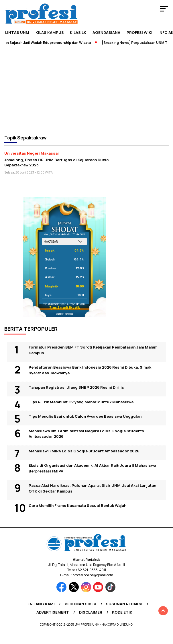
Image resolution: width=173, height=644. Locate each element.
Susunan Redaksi (124, 604)
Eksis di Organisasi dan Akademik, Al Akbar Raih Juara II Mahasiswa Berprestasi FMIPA (92, 468)
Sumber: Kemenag (65, 314)
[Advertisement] (86, 90)
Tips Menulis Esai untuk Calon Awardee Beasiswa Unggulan (85, 416)
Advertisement (53, 612)
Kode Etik (122, 612)
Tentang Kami (40, 604)
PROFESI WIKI (139, 32)
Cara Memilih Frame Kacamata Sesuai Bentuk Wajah (77, 505)
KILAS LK (78, 32)
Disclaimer (91, 612)
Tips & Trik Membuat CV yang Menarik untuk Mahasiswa (81, 402)
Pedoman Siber (80, 604)
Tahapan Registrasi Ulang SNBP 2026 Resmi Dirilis (76, 387)
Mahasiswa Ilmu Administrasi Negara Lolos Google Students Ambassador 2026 (86, 434)
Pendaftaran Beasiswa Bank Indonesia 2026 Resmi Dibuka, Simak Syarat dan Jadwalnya (90, 370)
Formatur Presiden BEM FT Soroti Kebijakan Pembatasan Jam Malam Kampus (93, 350)
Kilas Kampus (50, 32)
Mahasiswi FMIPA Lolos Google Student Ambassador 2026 (84, 451)
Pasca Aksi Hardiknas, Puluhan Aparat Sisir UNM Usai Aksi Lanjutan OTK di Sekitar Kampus (92, 488)
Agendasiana (106, 32)
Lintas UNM (17, 32)
